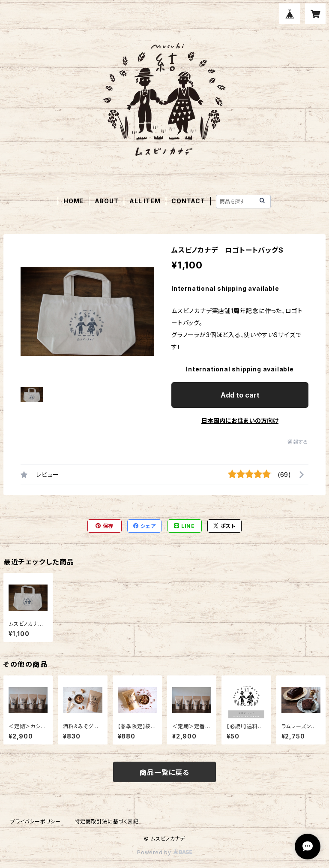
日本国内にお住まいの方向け (240, 420)
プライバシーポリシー (36, 821)
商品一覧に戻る (164, 772)
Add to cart (240, 395)
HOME (73, 201)
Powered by (164, 852)
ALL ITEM (145, 201)
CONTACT (188, 201)
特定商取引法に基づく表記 (107, 821)
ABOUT (107, 201)
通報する (298, 442)
